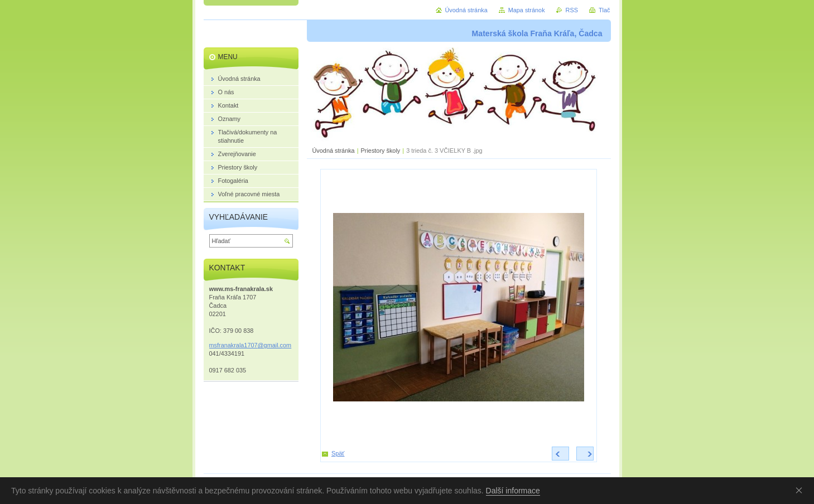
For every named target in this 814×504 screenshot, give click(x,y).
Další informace (513, 491)
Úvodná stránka (334, 151)
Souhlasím (801, 490)
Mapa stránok (527, 10)
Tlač (605, 10)
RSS (572, 10)
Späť (338, 453)
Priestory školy (381, 151)
